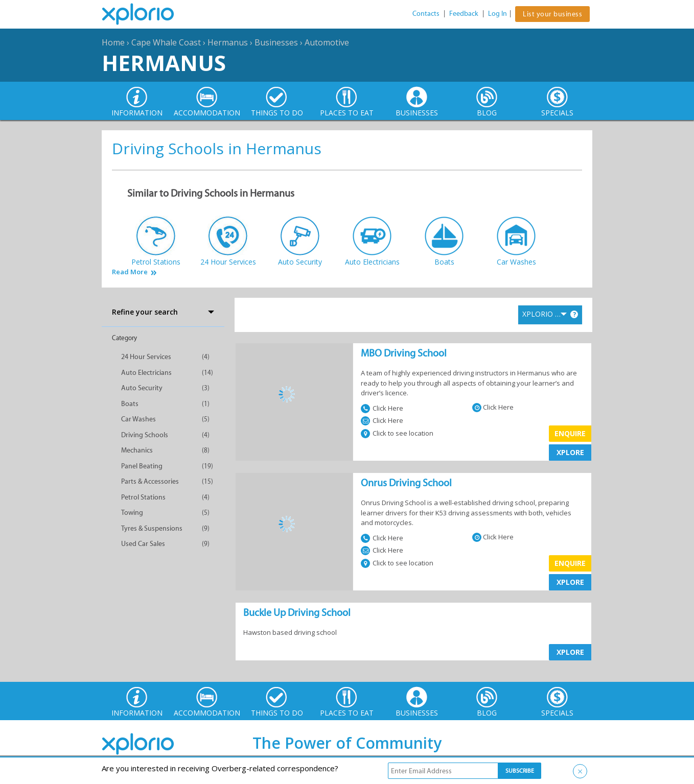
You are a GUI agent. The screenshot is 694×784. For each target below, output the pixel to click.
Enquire (570, 433)
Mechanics (137, 450)
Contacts (426, 14)
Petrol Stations (143, 497)
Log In (498, 14)
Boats (130, 404)
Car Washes (138, 419)
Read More (130, 272)
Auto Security (142, 388)
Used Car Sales (143, 544)
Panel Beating (142, 466)
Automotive (327, 42)
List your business (552, 14)
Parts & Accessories (150, 481)
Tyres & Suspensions (152, 528)
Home (113, 42)
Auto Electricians (146, 373)
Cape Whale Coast (166, 42)
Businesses (276, 42)
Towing (132, 513)
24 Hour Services (146, 357)
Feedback (464, 14)
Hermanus (228, 42)
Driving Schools (145, 435)
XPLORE (570, 452)
